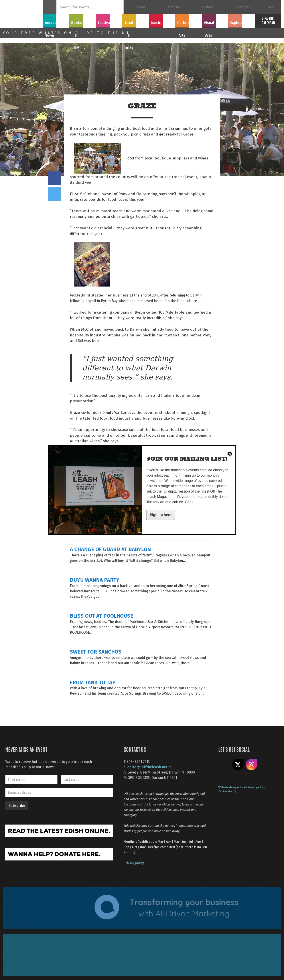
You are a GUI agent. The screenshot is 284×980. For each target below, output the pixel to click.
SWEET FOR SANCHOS (96, 651)
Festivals (109, 20)
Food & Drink (135, 20)
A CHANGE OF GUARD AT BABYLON (110, 549)
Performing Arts (188, 20)
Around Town (56, 20)
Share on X (238, 765)
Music (162, 20)
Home (50, 7)
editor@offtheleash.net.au (150, 767)
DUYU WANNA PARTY (95, 580)
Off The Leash (23, 14)
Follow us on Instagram (252, 765)
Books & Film (82, 20)
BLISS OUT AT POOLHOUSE (102, 616)
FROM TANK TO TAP (93, 682)
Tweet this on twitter (54, 194)
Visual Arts (215, 20)
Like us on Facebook (224, 765)
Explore (242, 20)
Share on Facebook (54, 178)
